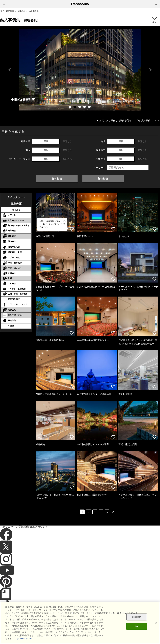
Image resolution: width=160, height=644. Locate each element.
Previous (9, 70)
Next (151, 70)
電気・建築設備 (7, 11)
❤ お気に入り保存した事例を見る (114, 120)
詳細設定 (137, 617)
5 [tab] (90, 107)
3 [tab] (80, 107)
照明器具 (21, 11)
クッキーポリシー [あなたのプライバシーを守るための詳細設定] (23, 639)
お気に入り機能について (147, 120)
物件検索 (57, 179)
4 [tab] (85, 107)
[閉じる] (156, 623)
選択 (46, 141)
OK (137, 626)
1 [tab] (70, 107)
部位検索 (103, 179)
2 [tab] (75, 107)
